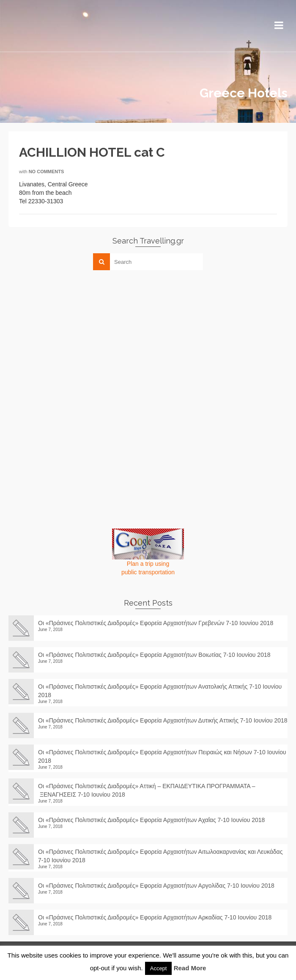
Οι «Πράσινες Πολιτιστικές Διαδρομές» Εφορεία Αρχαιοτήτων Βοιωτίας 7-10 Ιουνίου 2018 (154, 655)
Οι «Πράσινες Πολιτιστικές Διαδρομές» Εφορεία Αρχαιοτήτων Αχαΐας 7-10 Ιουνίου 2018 (151, 820)
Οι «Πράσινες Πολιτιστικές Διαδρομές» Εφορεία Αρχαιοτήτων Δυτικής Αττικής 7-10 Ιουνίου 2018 (163, 720)
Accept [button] (159, 968)
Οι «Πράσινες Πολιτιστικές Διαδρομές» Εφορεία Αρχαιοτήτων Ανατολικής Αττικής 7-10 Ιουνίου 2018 (160, 691)
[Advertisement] (72, 336)
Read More (190, 968)
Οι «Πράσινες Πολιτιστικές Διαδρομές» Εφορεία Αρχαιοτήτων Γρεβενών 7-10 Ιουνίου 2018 (156, 623)
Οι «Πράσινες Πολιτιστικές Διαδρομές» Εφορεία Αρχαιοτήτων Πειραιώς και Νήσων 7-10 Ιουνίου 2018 (162, 756)
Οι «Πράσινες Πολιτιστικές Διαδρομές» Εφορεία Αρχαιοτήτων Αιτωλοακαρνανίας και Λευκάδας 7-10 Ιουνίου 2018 (160, 856)
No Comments (47, 172)
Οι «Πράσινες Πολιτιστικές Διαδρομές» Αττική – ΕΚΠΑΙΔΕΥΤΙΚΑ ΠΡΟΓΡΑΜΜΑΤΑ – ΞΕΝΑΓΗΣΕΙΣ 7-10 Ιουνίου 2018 (147, 790)
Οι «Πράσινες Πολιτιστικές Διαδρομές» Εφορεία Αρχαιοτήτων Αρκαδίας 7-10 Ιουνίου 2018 (158, 917)
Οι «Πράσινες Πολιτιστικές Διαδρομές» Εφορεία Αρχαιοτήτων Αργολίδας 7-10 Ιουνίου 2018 (159, 886)
